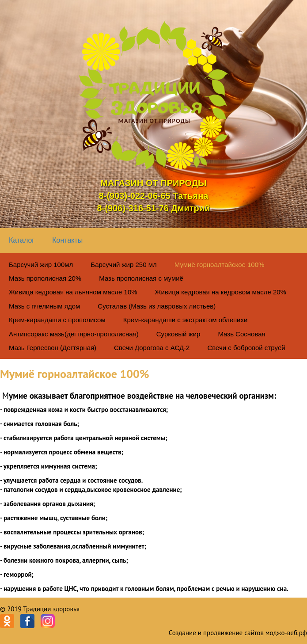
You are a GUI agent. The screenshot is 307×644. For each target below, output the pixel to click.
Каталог (22, 240)
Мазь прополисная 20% (45, 278)
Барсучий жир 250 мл (123, 265)
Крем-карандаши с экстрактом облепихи (186, 320)
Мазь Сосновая (241, 334)
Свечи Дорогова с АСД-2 (152, 348)
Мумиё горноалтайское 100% (220, 265)
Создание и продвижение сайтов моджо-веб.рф (238, 633)
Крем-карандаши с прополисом (57, 320)
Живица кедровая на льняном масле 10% (73, 292)
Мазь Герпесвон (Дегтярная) (53, 348)
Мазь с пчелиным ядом (44, 306)
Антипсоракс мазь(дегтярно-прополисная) (74, 334)
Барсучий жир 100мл (41, 265)
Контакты (67, 240)
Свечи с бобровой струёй (246, 348)
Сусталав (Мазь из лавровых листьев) (157, 306)
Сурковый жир (178, 334)
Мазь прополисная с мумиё (141, 278)
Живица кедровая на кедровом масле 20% (221, 292)
